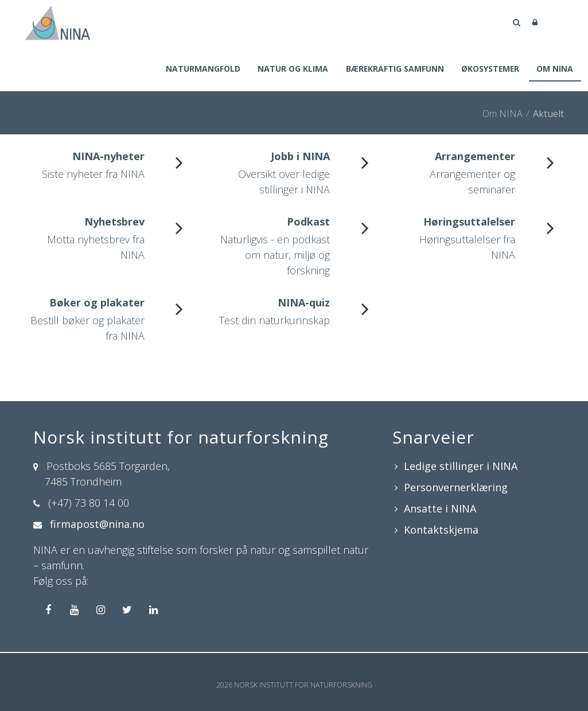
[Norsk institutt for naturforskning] (57, 22)
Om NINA (555, 70)
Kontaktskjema (441, 531)
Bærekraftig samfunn (391, 70)
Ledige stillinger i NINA (461, 467)
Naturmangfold (197, 70)
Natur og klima (288, 70)
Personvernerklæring (456, 488)
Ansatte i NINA (440, 510)
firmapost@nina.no (97, 525)
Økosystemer (488, 70)
